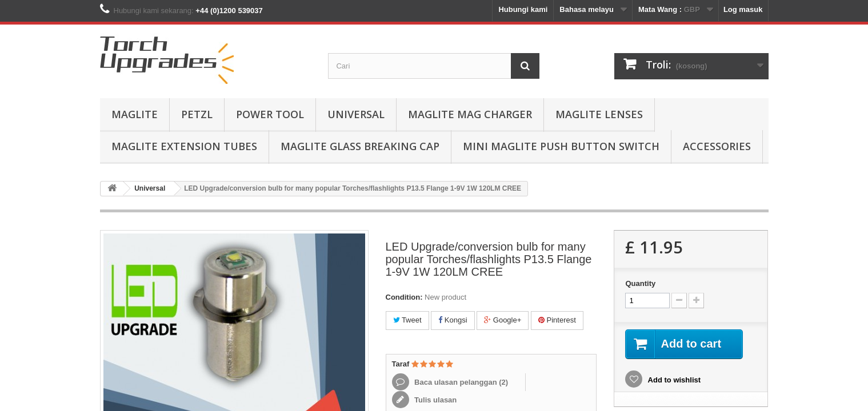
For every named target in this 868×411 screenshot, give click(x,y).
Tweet (407, 320)
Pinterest (557, 320)
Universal (356, 114)
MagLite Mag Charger (470, 114)
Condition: (404, 297)
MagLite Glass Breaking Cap (360, 146)
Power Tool (270, 114)
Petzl (197, 114)
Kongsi (453, 320)
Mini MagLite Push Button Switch (561, 146)
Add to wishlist (673, 380)
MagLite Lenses (599, 114)
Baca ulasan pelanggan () (461, 382)
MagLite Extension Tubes (184, 146)
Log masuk (743, 9)
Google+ (503, 320)
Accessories (717, 146)
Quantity (640, 283)
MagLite (135, 114)
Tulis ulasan (435, 400)
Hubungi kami (523, 9)
